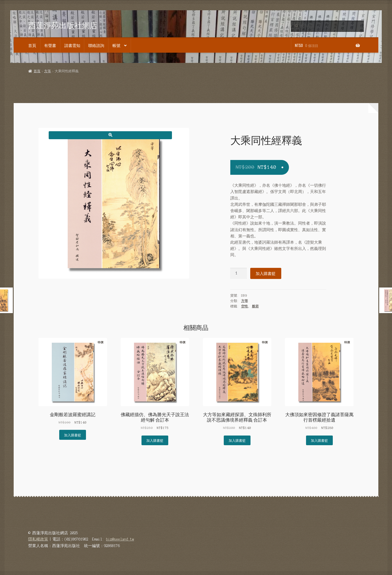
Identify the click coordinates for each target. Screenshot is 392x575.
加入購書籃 (266, 273)
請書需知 (72, 45)
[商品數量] (239, 273)
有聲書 (50, 45)
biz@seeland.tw (120, 539)
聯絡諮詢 (96, 45)
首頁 (32, 45)
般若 (255, 306)
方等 (48, 71)
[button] (110, 135)
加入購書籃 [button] (73, 435)
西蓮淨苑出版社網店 (63, 25)
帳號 (116, 45)
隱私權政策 (38, 539)
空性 (245, 306)
